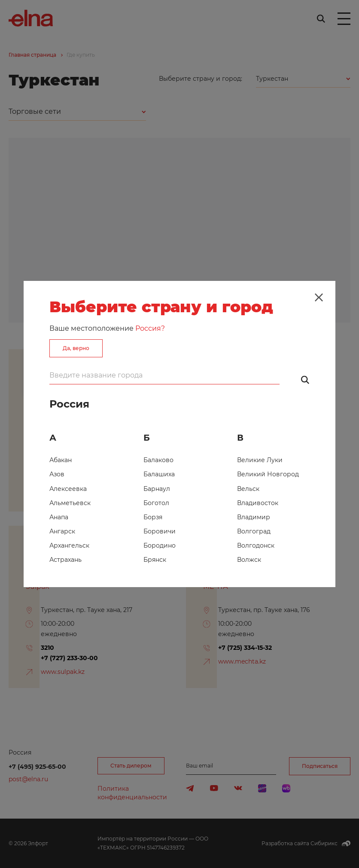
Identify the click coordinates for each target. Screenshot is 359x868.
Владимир (254, 517)
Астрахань (65, 560)
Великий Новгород (268, 474)
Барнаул (157, 489)
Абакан (61, 460)
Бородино (160, 545)
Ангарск (62, 531)
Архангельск (69, 545)
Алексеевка (68, 489)
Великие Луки (260, 460)
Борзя (153, 517)
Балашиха (159, 474)
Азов (57, 474)
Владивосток (258, 503)
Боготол (156, 503)
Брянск (155, 560)
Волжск (249, 560)
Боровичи (160, 531)
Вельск (248, 489)
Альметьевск (70, 503)
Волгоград (254, 531)
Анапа (59, 517)
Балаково (158, 460)
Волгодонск (256, 545)
